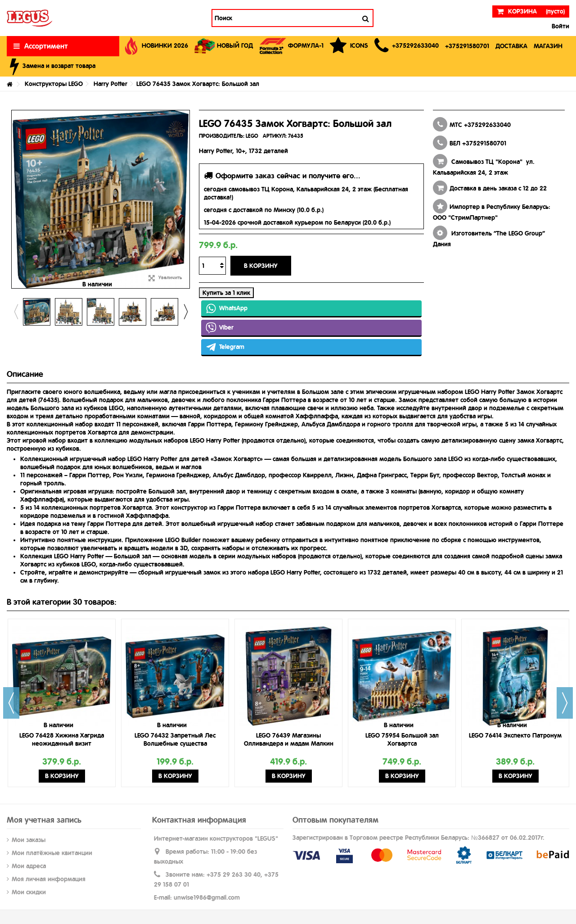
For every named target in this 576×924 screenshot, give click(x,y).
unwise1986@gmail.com (207, 897)
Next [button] (185, 312)
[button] (407, 46)
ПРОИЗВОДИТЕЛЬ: (222, 136)
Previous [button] (16, 312)
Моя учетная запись (44, 820)
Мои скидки (29, 892)
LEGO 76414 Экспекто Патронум (515, 735)
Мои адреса (29, 866)
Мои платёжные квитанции (52, 853)
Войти (560, 26)
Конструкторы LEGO (54, 84)
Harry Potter (110, 84)
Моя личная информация (49, 879)
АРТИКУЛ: (275, 136)
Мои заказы (29, 840)
